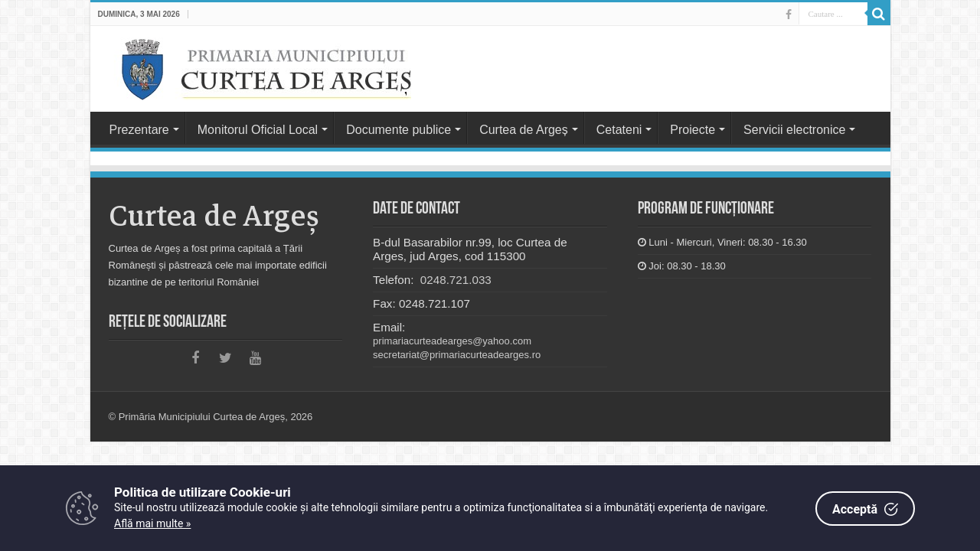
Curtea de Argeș (524, 130)
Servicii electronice (794, 130)
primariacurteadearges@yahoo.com (452, 341)
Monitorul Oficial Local (258, 130)
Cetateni (619, 130)
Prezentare (139, 130)
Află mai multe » (152, 523)
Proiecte (693, 130)
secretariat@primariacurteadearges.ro (457, 355)
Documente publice (399, 130)
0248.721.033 (454, 280)
